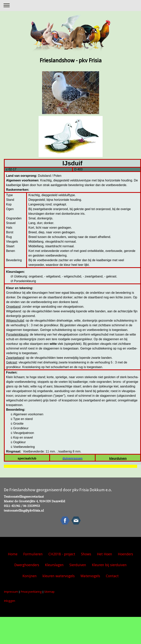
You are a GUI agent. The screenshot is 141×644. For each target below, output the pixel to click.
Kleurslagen (54, 565)
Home (13, 554)
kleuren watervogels (59, 576)
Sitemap (49, 592)
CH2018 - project (62, 554)
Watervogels (90, 576)
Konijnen (30, 576)
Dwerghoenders (27, 565)
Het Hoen (105, 554)
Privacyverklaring (31, 592)
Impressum (11, 592)
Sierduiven (78, 565)
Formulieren (33, 554)
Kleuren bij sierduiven (109, 565)
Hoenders (125, 554)
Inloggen (10, 601)
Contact (112, 576)
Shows (86, 554)
